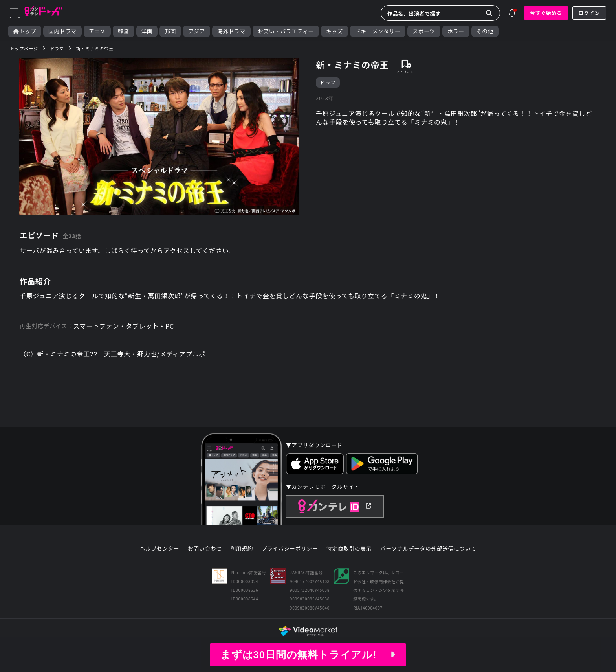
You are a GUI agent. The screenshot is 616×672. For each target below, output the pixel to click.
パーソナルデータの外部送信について (428, 549)
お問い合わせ (205, 549)
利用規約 (242, 549)
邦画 (170, 31)
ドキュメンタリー (378, 31)
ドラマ (328, 82)
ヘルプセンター (160, 549)
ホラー (456, 31)
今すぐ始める (546, 13)
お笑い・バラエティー (286, 31)
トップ (25, 31)
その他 (485, 31)
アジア (197, 31)
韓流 (124, 31)
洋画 (147, 31)
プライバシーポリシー (290, 549)
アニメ (97, 31)
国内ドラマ (62, 31)
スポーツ (424, 31)
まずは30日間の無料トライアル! (308, 655)
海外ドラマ (231, 31)
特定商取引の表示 (349, 549)
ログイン (589, 13)
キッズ (335, 31)
